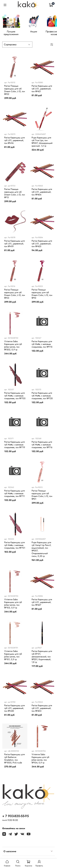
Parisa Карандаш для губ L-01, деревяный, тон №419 (14, 245)
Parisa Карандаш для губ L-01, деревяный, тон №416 (14, 142)
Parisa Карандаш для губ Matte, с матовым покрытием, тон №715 (42, 346)
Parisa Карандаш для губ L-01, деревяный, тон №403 (42, 710)
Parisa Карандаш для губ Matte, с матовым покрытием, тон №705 (15, 397)
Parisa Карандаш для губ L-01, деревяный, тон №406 (42, 194)
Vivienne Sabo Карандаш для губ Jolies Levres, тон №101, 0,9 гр (13, 657)
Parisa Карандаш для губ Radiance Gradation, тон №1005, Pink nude (14, 760)
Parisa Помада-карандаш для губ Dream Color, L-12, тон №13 (15, 195)
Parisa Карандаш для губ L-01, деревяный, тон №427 (42, 604)
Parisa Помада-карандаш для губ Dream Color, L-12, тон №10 (42, 296)
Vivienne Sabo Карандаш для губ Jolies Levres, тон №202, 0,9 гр (13, 347)
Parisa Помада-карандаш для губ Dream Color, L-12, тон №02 (15, 92)
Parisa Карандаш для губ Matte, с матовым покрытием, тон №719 (15, 446)
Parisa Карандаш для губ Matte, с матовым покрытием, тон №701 (15, 547)
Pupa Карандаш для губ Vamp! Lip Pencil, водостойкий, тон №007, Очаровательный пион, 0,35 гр (41, 551)
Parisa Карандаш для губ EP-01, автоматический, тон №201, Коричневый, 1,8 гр (42, 658)
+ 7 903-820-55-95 (16, 818)
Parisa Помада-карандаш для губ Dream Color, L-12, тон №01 (42, 497)
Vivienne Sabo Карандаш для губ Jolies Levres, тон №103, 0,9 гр (13, 605)
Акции (39, 33)
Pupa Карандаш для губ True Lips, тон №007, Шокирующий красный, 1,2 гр (42, 143)
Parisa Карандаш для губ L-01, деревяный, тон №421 (42, 90)
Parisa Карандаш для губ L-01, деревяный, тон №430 (14, 710)
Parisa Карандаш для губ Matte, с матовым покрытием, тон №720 (42, 397)
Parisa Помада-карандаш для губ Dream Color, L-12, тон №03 (15, 296)
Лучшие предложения (13, 33)
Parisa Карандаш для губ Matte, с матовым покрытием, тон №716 (42, 446)
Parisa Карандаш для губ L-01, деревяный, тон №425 (42, 245)
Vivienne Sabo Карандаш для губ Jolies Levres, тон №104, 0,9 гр (40, 760)
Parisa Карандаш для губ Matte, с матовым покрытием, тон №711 (14, 495)
